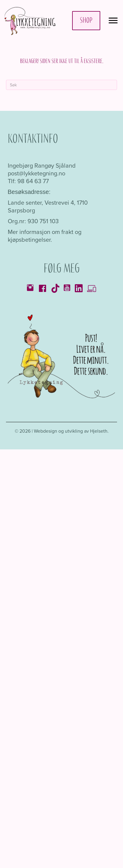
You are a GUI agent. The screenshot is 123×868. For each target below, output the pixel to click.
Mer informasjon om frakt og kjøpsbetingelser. (45, 236)
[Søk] (62, 85)
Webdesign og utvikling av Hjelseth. (71, 431)
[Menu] (113, 21)
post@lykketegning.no (37, 173)
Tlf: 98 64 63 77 (28, 181)
